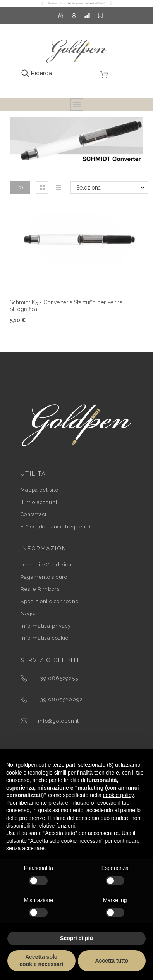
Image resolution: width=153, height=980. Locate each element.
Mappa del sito (39, 490)
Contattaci (34, 514)
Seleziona (89, 188)
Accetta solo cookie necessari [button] (41, 961)
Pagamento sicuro (44, 577)
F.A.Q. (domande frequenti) (55, 527)
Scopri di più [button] (76, 938)
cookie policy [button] (118, 795)
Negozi (30, 613)
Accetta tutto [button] (112, 961)
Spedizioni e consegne (49, 601)
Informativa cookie (44, 638)
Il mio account (39, 502)
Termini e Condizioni (47, 565)
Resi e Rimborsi (41, 589)
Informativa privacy (46, 626)
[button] (42, 188)
